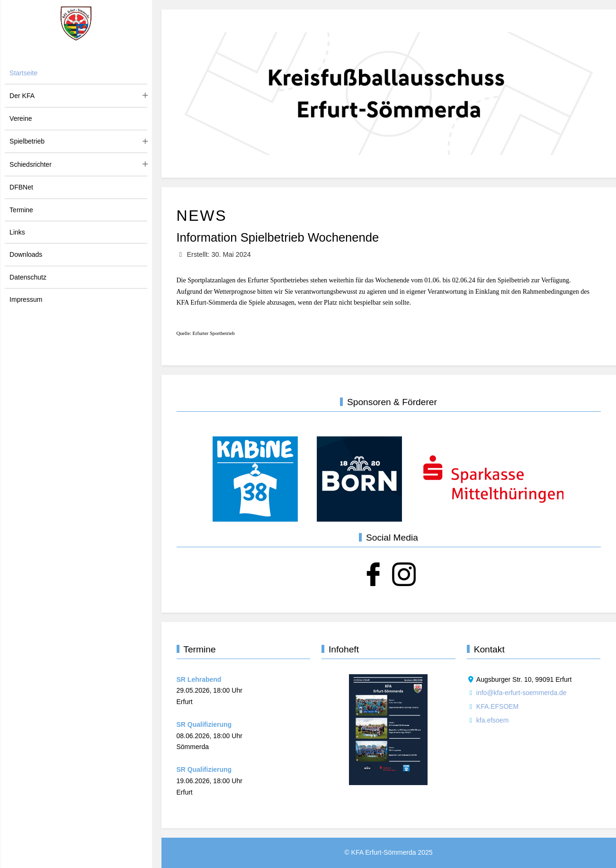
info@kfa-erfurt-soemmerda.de (522, 693)
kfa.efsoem (492, 720)
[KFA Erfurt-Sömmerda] (76, 23)
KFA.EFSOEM (497, 706)
